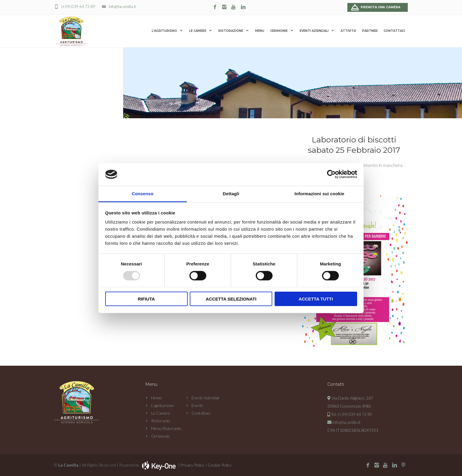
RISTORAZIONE (234, 31)
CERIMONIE (282, 31)
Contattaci (201, 413)
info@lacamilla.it (122, 6)
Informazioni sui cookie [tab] (320, 194)
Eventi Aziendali (205, 398)
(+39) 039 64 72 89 (78, 6)
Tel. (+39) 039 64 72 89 (352, 414)
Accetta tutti (316, 299)
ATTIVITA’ (348, 31)
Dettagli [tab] (231, 194)
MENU (260, 31)
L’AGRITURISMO (168, 31)
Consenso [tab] (142, 194)
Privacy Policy (192, 465)
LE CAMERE (201, 31)
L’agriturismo (163, 405)
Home (156, 398)
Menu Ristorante (166, 428)
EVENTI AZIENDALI (317, 31)
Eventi (197, 405)
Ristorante (161, 421)
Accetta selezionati (231, 299)
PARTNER (370, 31)
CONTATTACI (394, 31)
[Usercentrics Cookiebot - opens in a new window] (331, 174)
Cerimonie (160, 436)
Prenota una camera (381, 7)
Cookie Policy (220, 465)
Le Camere (161, 413)
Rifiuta (146, 299)
